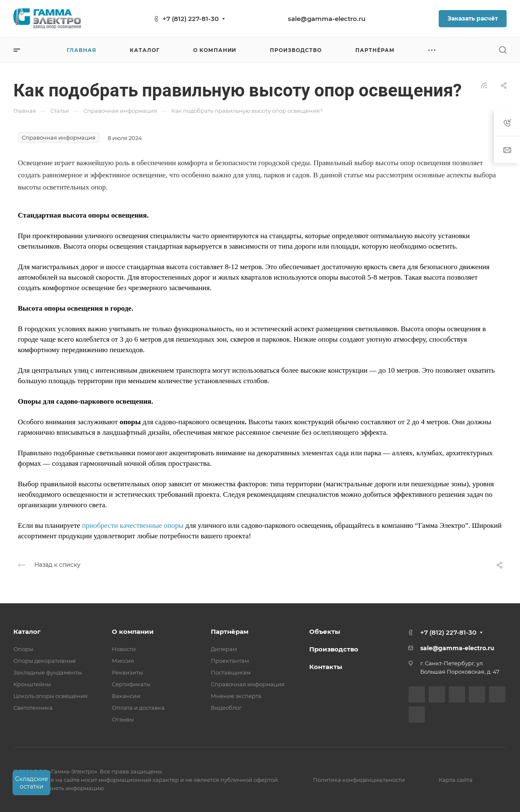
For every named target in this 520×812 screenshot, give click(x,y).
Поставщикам (231, 672)
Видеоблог (226, 708)
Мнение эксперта (236, 696)
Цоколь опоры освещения (50, 696)
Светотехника (33, 708)
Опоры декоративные (45, 661)
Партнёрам (230, 632)
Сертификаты (131, 684)
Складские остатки (32, 783)
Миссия (123, 661)
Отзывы (123, 719)
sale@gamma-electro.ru (327, 19)
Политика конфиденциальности (359, 780)
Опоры (23, 649)
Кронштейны (32, 684)
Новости (124, 649)
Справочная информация (248, 684)
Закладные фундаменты (48, 672)
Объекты (325, 632)
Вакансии (126, 696)
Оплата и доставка (138, 708)
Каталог (27, 632)
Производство (334, 649)
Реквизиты (127, 672)
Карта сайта (456, 780)
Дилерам (224, 649)
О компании (133, 632)
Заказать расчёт (473, 18)
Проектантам (230, 661)
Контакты (326, 667)
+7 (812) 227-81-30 (191, 19)
